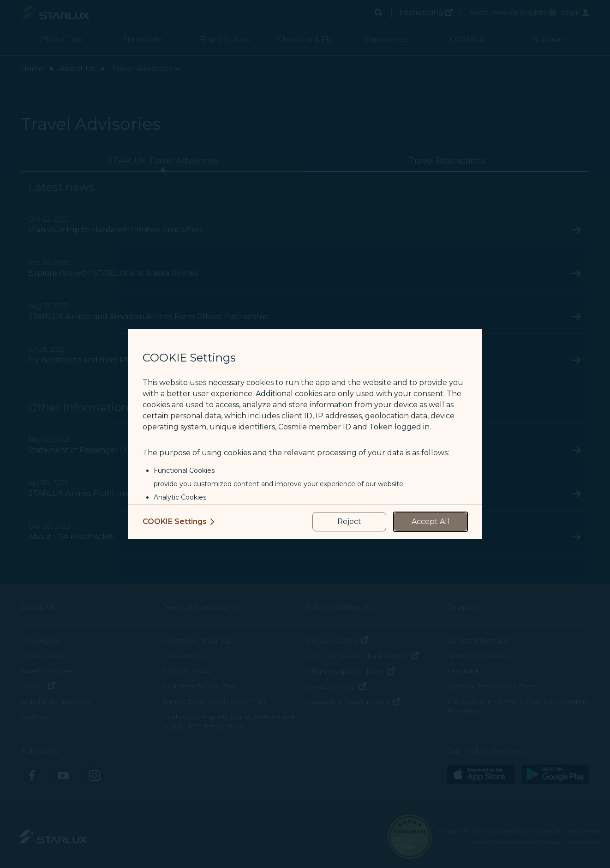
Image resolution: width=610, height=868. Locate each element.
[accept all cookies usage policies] (431, 522)
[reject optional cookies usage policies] (349, 522)
